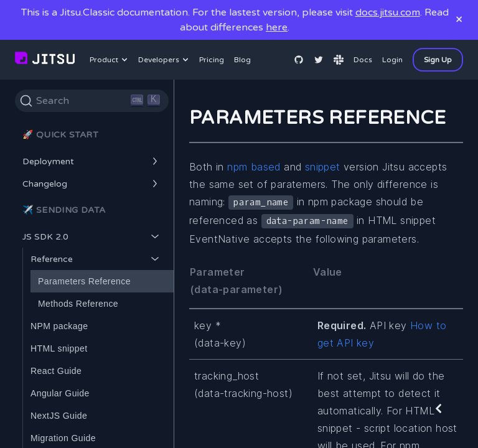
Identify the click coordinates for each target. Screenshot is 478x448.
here (277, 27)
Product (110, 60)
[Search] (92, 101)
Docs (363, 60)
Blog (242, 60)
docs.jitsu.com (388, 12)
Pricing (212, 60)
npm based (254, 167)
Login (392, 60)
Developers (165, 60)
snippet (323, 167)
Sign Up (438, 60)
